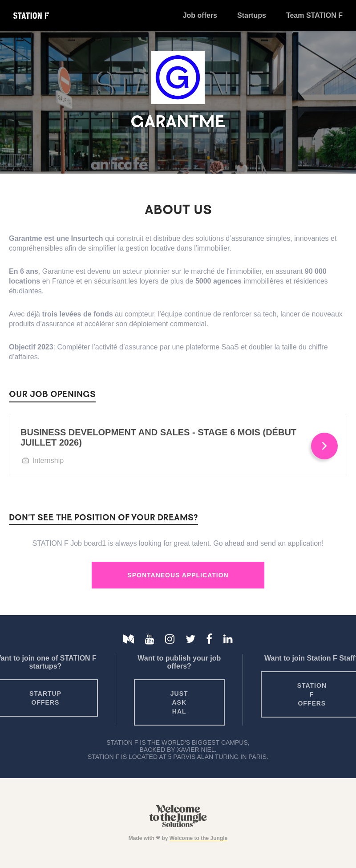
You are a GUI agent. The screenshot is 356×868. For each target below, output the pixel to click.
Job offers (200, 15)
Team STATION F (314, 15)
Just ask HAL (179, 702)
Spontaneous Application (178, 575)
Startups (252, 15)
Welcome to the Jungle (198, 838)
